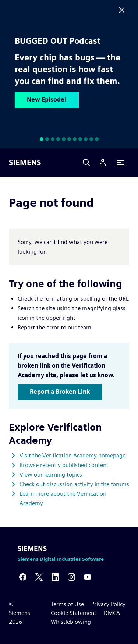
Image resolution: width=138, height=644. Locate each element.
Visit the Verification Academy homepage (72, 455)
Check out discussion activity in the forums (74, 484)
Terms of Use (67, 604)
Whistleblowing (71, 622)
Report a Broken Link (60, 392)
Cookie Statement (74, 613)
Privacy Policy (108, 604)
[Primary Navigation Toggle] (120, 163)
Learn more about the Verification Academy (63, 498)
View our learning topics (51, 475)
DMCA (112, 613)
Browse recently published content (64, 465)
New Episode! (47, 100)
